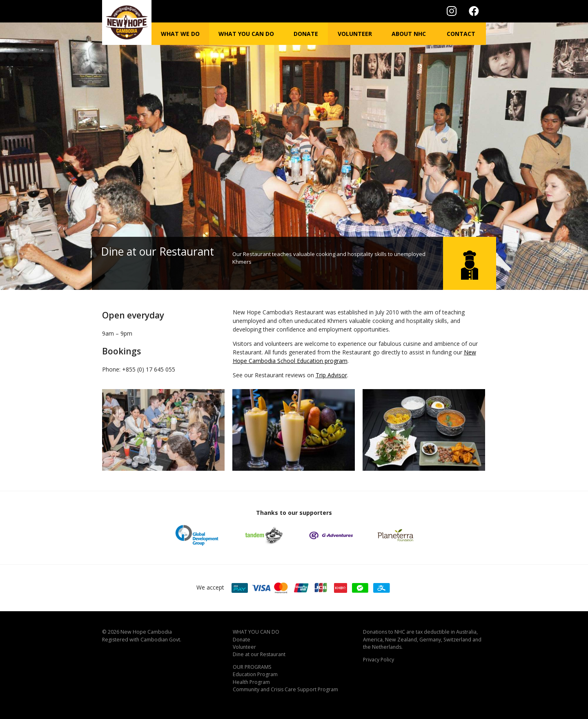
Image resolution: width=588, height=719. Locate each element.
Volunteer (355, 34)
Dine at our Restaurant (259, 654)
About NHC (409, 34)
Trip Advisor (331, 375)
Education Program (255, 674)
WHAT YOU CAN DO (256, 632)
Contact (461, 34)
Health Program (251, 682)
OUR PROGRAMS (252, 667)
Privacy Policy (379, 660)
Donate (306, 34)
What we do (180, 34)
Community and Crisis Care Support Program (285, 689)
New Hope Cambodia (146, 632)
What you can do (246, 34)
